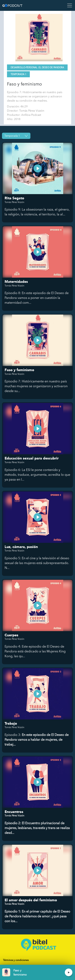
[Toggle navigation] (68, 5)
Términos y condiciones (16, 960)
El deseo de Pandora (51, 68)
